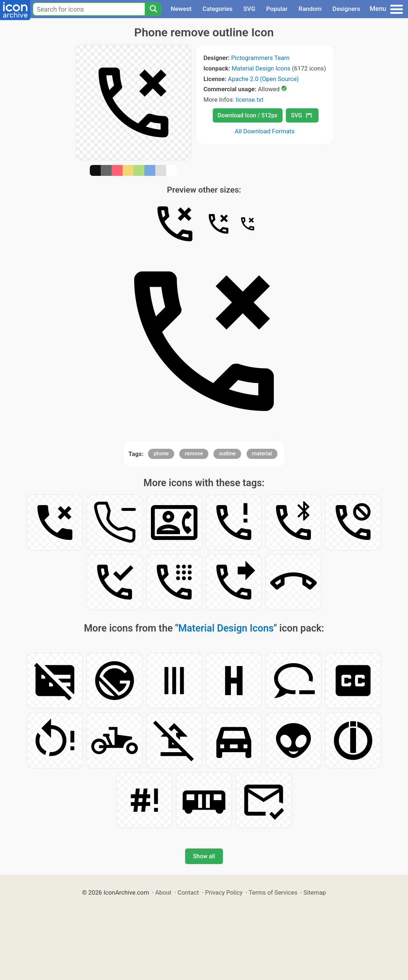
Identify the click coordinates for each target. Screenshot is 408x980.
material (262, 453)
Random (310, 9)
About (163, 892)
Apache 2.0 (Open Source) (263, 79)
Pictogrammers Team (261, 58)
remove (194, 453)
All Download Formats (265, 131)
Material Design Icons (261, 68)
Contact (188, 892)
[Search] (153, 9)
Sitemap (315, 892)
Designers (346, 9)
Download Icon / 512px (248, 115)
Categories (218, 9)
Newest (181, 9)
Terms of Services (273, 892)
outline (227, 453)
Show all (204, 856)
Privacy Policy (224, 892)
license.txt (249, 100)
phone (161, 453)
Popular (277, 9)
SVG (249, 9)
